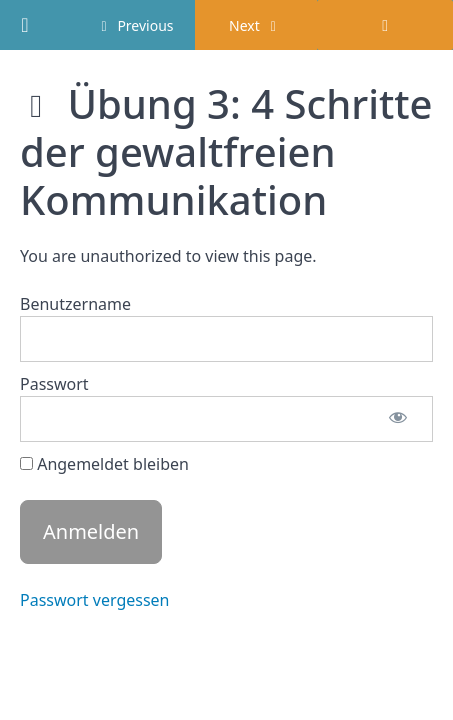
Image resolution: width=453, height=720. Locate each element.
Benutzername (75, 304)
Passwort (54, 384)
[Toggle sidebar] (385, 25)
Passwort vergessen (95, 600)
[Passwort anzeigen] (398, 419)
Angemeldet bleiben (104, 464)
